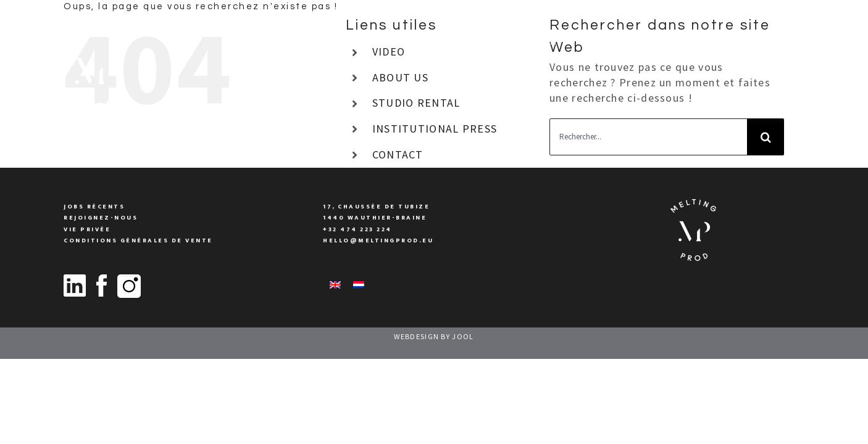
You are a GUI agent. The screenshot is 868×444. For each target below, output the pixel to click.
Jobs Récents (94, 207)
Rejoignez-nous (101, 218)
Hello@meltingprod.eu (378, 240)
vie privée (87, 229)
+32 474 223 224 (357, 229)
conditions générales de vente (138, 240)
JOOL (463, 336)
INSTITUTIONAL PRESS (435, 129)
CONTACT (398, 154)
